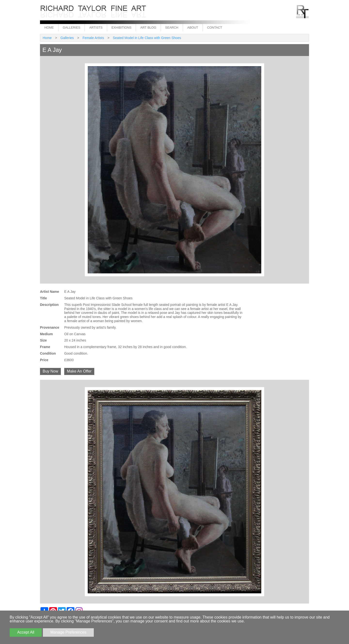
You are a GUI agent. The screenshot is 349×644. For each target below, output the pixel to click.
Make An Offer (79, 371)
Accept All (26, 632)
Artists (96, 28)
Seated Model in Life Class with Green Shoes (147, 38)
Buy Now (50, 371)
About (193, 28)
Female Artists (93, 38)
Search (172, 28)
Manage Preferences (68, 632)
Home (49, 28)
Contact (215, 28)
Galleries (71, 28)
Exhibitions (121, 28)
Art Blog (148, 28)
